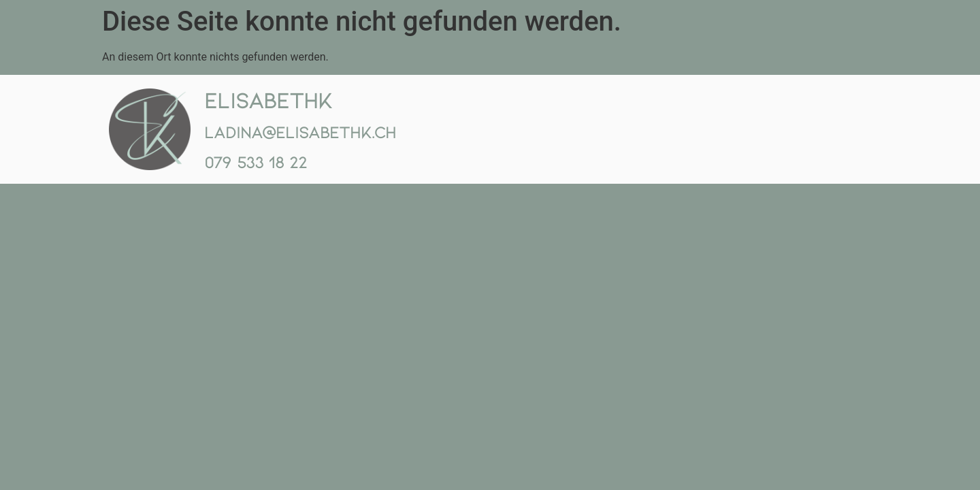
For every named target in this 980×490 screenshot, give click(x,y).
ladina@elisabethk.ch (300, 132)
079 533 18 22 (256, 162)
